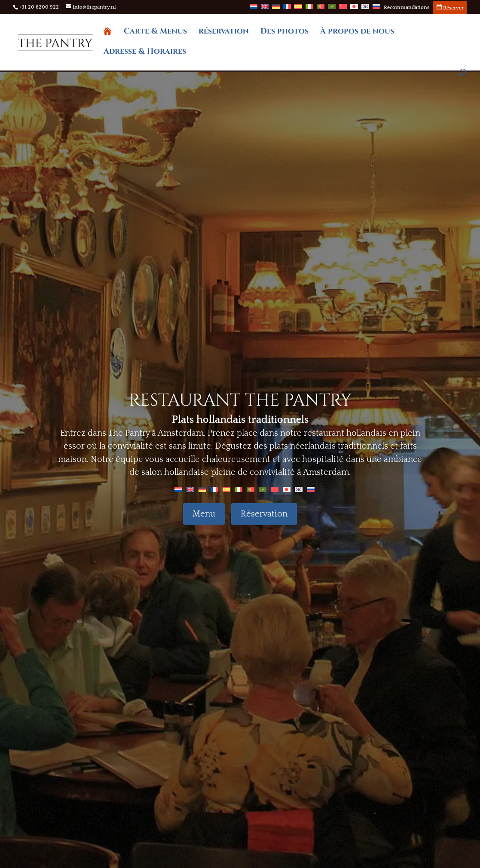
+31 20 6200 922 (39, 7)
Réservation (264, 514)
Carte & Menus (155, 32)
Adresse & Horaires (145, 53)
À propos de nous (357, 32)
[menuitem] (254, 9)
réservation (224, 32)
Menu (204, 514)
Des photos (284, 32)
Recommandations (407, 8)
